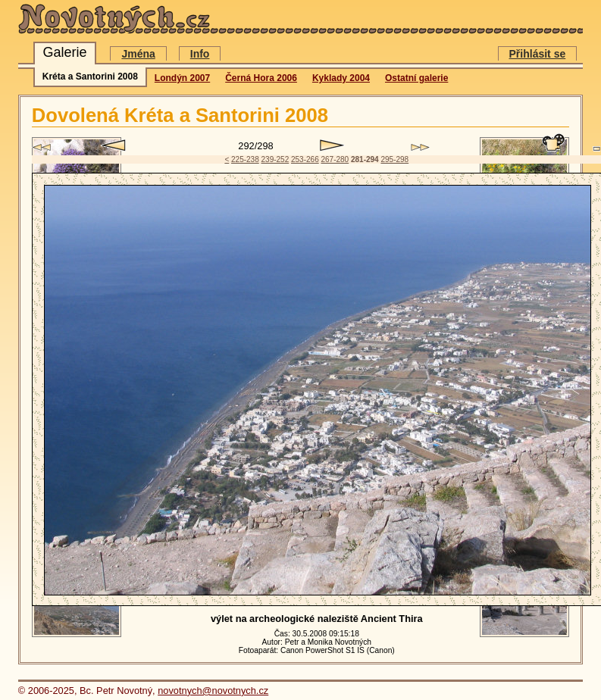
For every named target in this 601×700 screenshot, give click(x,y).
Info (200, 54)
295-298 (394, 159)
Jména (138, 54)
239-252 (275, 159)
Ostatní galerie (416, 78)
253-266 (305, 159)
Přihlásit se (538, 54)
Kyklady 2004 (341, 78)
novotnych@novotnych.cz (213, 691)
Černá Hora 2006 (261, 78)
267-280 (335, 159)
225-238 (245, 159)
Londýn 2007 (182, 78)
